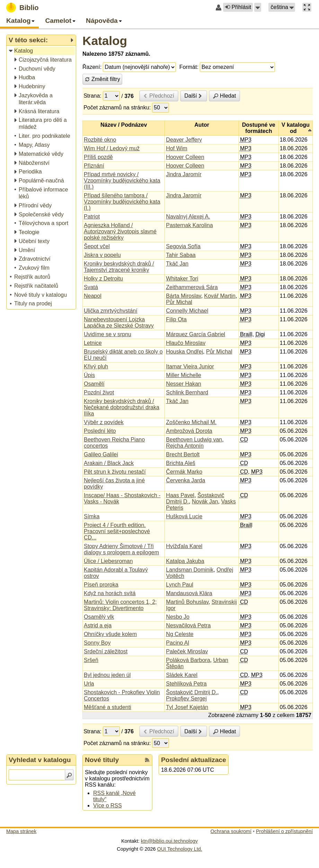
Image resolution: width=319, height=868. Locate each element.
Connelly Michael (187, 311)
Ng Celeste (180, 634)
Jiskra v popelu (102, 255)
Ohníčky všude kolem (110, 634)
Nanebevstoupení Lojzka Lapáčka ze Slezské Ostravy (119, 323)
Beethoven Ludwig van (194, 440)
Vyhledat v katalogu (40, 760)
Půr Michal (179, 302)
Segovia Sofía (183, 246)
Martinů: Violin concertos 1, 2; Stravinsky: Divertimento (120, 605)
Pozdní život (99, 392)
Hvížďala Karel (184, 546)
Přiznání (94, 166)
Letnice (93, 343)
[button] (258, 7)
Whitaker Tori (182, 279)
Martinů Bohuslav (187, 602)
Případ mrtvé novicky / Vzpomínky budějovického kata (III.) (122, 181)
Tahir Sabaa (181, 255)
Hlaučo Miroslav (186, 343)
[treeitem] (42, 51)
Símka (92, 516)
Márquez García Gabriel (196, 334)
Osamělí (94, 384)
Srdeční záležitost (106, 651)
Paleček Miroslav (187, 651)
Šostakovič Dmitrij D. (192, 692)
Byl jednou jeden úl (107, 675)
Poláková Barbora (188, 660)
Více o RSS (108, 806)
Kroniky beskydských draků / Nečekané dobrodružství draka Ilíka (122, 407)
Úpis (89, 375)
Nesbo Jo (178, 617)
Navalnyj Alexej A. (188, 217)
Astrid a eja (98, 625)
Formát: (189, 67)
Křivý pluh (96, 366)
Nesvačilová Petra (188, 625)
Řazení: (92, 67)
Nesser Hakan (183, 384)
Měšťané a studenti (108, 707)
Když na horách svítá (110, 593)
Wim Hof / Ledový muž (112, 148)
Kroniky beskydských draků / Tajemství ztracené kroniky (119, 267)
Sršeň (91, 660)
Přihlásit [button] (238, 7)
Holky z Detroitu (103, 279)
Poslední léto (100, 431)
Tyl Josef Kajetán (187, 707)
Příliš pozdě (98, 157)
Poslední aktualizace (194, 760)
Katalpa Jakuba (185, 561)
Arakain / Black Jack (109, 463)
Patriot (92, 217)
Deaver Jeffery (184, 140)
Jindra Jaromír (184, 174)
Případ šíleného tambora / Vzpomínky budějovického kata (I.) (122, 202)
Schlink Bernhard (187, 392)
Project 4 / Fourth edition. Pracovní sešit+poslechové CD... (117, 531)
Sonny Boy (97, 643)
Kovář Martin (220, 296)
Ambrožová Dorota (189, 431)
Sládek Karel (182, 675)
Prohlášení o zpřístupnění (284, 831)
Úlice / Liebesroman (108, 561)
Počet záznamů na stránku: (117, 108)
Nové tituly (102, 760)
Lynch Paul (180, 585)
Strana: (92, 96)
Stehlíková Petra (186, 684)
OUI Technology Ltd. (180, 849)
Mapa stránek (21, 831)
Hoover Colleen (185, 157)
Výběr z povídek (104, 422)
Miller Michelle (183, 375)
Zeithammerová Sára (192, 287)
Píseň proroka (101, 585)
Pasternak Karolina (189, 225)
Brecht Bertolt (183, 454)
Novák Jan (205, 502)
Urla (89, 684)
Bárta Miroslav (183, 296)
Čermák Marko (184, 472)
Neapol (93, 296)
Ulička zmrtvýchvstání (111, 311)
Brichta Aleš (180, 463)
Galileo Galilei (101, 454)
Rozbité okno (100, 140)
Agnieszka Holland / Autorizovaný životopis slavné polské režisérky (120, 231)
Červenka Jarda (185, 480)
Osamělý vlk (99, 617)
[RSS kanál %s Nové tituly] (147, 760)
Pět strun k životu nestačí (115, 472)
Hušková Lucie (184, 516)
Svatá (91, 287)
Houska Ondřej (184, 352)
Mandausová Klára (189, 593)
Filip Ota (176, 319)
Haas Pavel (180, 495)
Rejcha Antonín (185, 446)
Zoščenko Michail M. (191, 422)
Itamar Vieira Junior (190, 366)
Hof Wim (176, 148)
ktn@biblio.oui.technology (169, 841)
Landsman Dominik (190, 570)
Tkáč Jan (177, 264)
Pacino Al (178, 643)
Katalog (105, 41)
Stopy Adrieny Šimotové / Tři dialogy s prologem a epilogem (121, 549)
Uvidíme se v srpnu (108, 334)
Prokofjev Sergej (186, 699)
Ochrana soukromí (231, 831)
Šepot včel (97, 246)
